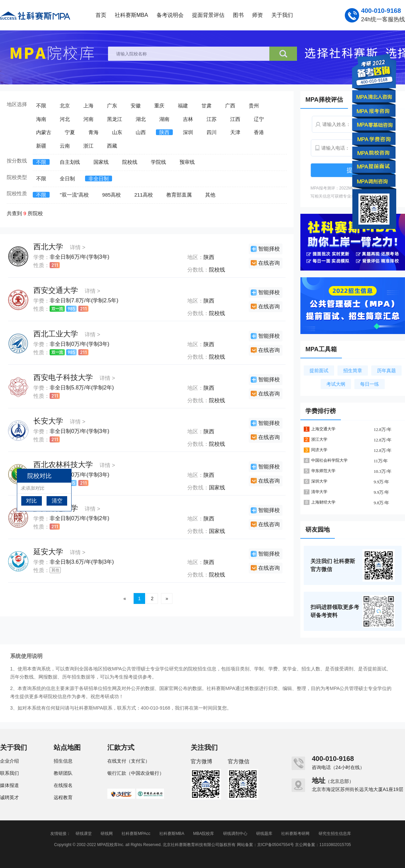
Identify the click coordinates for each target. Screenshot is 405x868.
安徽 (136, 106)
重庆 (159, 106)
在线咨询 (269, 263)
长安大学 (48, 421)
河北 (65, 119)
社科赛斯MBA (131, 15)
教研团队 (63, 773)
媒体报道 (9, 785)
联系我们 (9, 773)
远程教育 (63, 797)
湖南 (164, 119)
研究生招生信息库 (335, 834)
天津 (235, 132)
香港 (259, 132)
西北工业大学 (56, 334)
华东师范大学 (323, 471)
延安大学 (48, 552)
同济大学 (319, 450)
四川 (212, 132)
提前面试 (319, 371)
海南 (41, 119)
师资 (258, 15)
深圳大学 (319, 481)
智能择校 (269, 249)
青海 (93, 132)
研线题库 (264, 834)
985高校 (112, 195)
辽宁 (259, 119)
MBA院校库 (204, 834)
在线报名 (63, 785)
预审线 (187, 162)
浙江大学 (319, 439)
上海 (88, 106)
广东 (112, 106)
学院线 (158, 162)
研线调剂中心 (235, 834)
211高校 (144, 195)
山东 (117, 132)
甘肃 (207, 106)
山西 (141, 132)
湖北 (141, 119)
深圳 (188, 132)
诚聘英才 (9, 797)
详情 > (78, 247)
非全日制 (99, 178)
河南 (88, 119)
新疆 (41, 146)
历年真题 (386, 371)
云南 (65, 146)
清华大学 (319, 492)
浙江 (88, 146)
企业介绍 (9, 761)
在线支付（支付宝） (129, 761)
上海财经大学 (323, 502)
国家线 (101, 162)
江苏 (212, 119)
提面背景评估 (208, 15)
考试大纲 (336, 384)
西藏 (112, 146)
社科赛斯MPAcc (136, 834)
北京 (65, 106)
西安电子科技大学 (63, 377)
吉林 (188, 119)
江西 (235, 119)
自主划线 (70, 162)
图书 (238, 15)
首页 (101, 15)
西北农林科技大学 (63, 465)
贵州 (254, 106)
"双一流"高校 (74, 195)
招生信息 (63, 761)
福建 (183, 106)
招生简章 (353, 371)
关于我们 (282, 15)
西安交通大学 (56, 290)
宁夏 (70, 132)
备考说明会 (170, 15)
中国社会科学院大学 (329, 460)
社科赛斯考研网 (295, 834)
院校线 (130, 162)
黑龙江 (115, 119)
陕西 (164, 132)
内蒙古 (44, 132)
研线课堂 (84, 834)
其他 (210, 195)
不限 (41, 106)
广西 (230, 106)
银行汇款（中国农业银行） (136, 773)
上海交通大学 (323, 429)
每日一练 (370, 384)
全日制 (67, 178)
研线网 (107, 834)
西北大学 (48, 247)
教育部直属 (179, 195)
